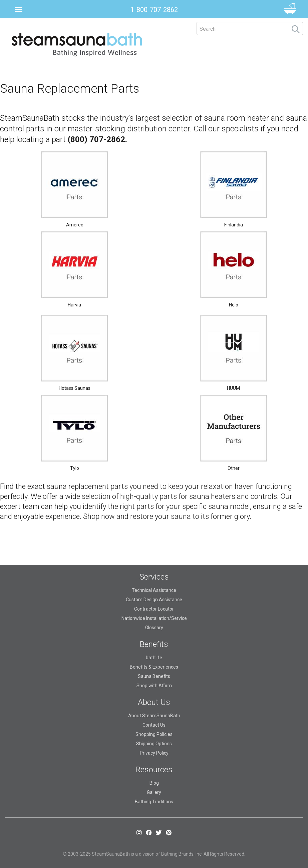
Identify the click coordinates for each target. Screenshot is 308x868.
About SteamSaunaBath (154, 716)
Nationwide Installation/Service (154, 618)
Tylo (75, 468)
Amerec (75, 225)
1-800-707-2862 (154, 10)
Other (234, 468)
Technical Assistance (154, 590)
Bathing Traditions (154, 802)
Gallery (154, 792)
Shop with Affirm (154, 686)
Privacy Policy (154, 753)
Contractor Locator (154, 609)
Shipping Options (154, 744)
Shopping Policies (154, 734)
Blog (154, 783)
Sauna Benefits (154, 676)
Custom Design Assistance (154, 600)
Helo (234, 305)
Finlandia (234, 225)
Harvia (74, 305)
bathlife (154, 658)
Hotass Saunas (75, 388)
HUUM (233, 388)
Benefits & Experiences (154, 667)
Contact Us (154, 725)
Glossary (154, 628)
